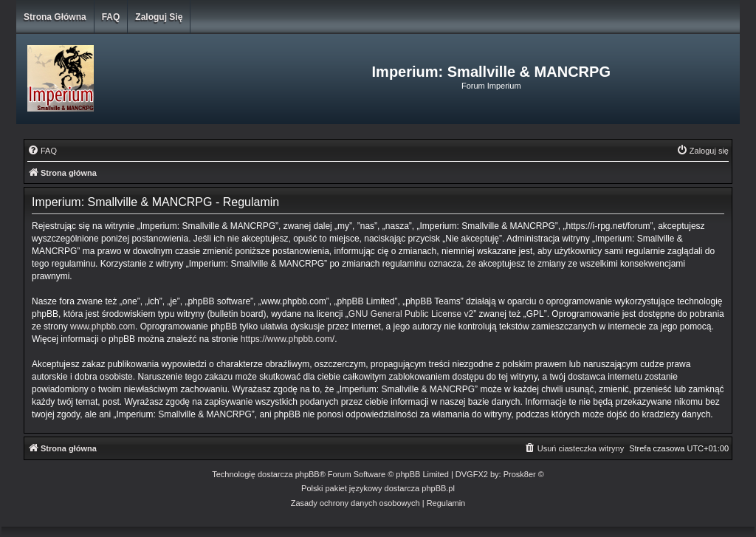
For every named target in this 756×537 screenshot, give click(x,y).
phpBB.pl (438, 488)
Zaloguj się (159, 17)
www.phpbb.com (103, 326)
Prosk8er (520, 474)
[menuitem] (42, 151)
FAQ (111, 17)
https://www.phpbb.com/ (288, 339)
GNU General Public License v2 (411, 314)
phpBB (307, 474)
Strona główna (55, 17)
